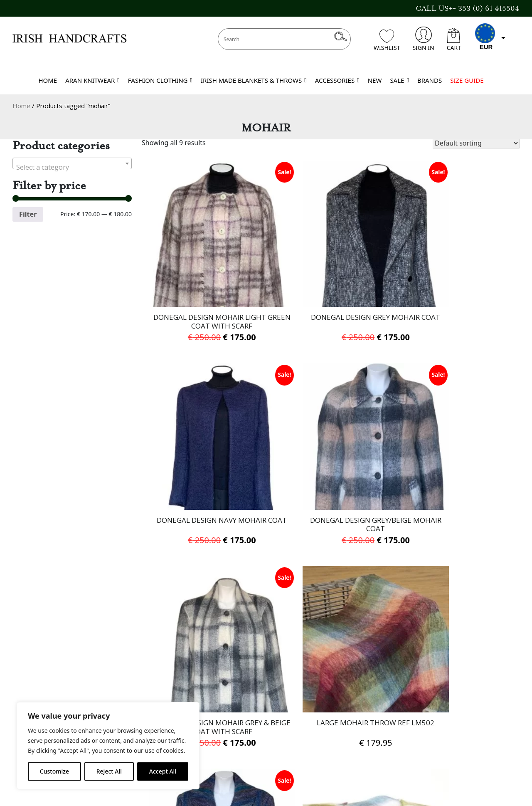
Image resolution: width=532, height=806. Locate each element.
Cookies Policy (210, 720)
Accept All (163, 771)
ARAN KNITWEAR (92, 80)
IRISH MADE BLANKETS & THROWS (254, 80)
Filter (28, 214)
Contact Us (32, 675)
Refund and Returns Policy (231, 732)
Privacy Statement (217, 709)
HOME (48, 80)
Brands (25, 698)
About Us (201, 675)
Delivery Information (221, 687)
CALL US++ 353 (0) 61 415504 (468, 8)
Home (21, 106)
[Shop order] (476, 143)
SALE (399, 80)
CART (454, 40)
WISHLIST (387, 41)
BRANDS (430, 80)
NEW (375, 80)
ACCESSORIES (337, 80)
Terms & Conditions (219, 698)
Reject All (109, 771)
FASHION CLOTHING (160, 80)
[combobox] (72, 163)
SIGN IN (423, 39)
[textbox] (72, 167)
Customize (54, 771)
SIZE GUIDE (467, 80)
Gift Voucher (34, 687)
